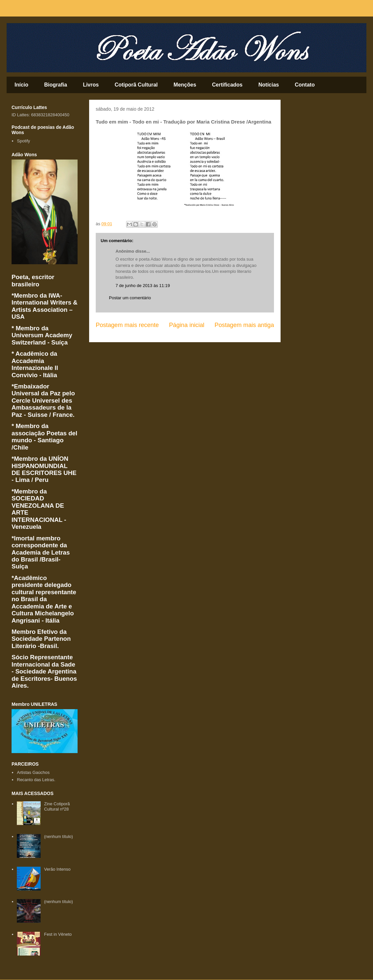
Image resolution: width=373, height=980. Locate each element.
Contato (305, 85)
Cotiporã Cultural (136, 85)
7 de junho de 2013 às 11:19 (143, 286)
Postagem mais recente (127, 325)
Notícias (269, 85)
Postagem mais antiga (244, 325)
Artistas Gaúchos (33, 772)
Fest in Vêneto (58, 934)
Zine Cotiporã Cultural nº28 (57, 806)
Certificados (227, 85)
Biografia (56, 85)
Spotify (23, 141)
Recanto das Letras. (36, 780)
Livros (91, 85)
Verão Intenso (57, 869)
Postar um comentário (130, 298)
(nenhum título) (58, 836)
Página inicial (187, 325)
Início (21, 85)
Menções (185, 85)
